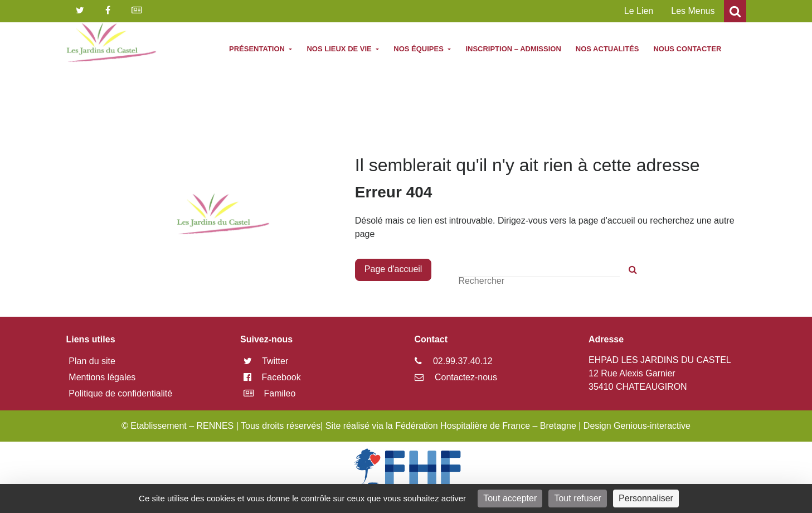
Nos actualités (607, 49)
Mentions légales (102, 377)
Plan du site (92, 361)
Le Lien (639, 11)
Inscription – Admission (513, 49)
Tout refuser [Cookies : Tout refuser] (577, 498)
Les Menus (693, 11)
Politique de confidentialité (120, 393)
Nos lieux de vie (340, 49)
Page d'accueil (393, 269)
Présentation (258, 49)
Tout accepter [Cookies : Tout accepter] (510, 498)
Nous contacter (687, 49)
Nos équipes (419, 49)
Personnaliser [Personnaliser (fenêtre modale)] (646, 498)
